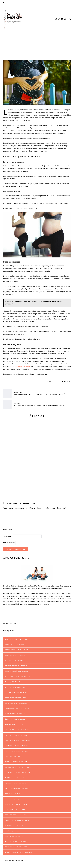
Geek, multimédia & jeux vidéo (18, 740)
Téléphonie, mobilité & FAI (16, 842)
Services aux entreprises (15, 826)
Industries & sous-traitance (17, 751)
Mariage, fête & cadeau (15, 778)
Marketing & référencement (17, 783)
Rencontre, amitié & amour (16, 810)
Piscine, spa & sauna (14, 799)
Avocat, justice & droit (15, 661)
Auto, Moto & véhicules (15, 655)
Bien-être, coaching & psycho (17, 677)
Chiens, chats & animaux (15, 687)
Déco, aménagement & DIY (16, 698)
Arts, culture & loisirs (15, 645)
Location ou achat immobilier (18, 772)
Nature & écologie (13, 794)
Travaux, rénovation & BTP (16, 847)
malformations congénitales (20, 367)
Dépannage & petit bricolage (17, 708)
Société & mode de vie (14, 836)
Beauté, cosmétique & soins (17, 671)
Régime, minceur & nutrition (17, 804)
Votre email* (8, 536)
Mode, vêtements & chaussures (18, 788)
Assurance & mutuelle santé (17, 650)
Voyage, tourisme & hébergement (19, 852)
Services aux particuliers (16, 831)
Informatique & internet (15, 756)
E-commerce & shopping (15, 714)
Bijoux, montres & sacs (15, 682)
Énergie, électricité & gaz (16, 724)
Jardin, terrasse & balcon (16, 762)
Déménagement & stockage (16, 703)
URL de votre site (9, 543)
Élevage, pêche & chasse (15, 719)
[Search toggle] (69, 19)
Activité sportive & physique (17, 639)
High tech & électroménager (17, 746)
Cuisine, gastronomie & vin (16, 692)
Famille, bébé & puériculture (17, 730)
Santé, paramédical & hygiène (17, 820)
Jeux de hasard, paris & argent (18, 767)
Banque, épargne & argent (16, 666)
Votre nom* (8, 530)
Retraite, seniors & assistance (18, 815)
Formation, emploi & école (16, 735)
